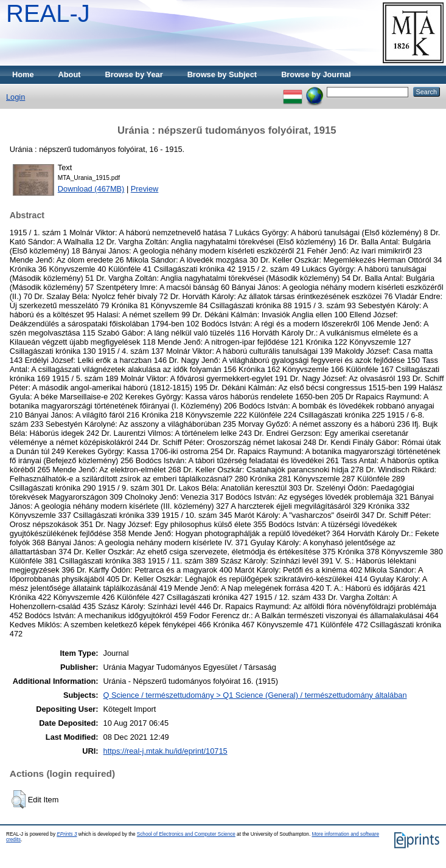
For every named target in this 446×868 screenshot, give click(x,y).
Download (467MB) (91, 189)
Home (23, 74)
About (70, 74)
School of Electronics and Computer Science (186, 834)
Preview (145, 189)
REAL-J (48, 13)
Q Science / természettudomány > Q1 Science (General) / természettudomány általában (255, 695)
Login (16, 97)
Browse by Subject (222, 74)
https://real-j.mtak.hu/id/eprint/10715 (166, 751)
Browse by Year (134, 74)
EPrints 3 (67, 834)
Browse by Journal (316, 74)
